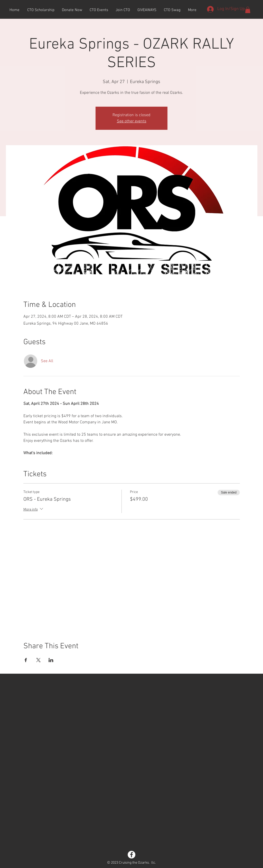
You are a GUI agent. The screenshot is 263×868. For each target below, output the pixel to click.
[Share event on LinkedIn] (51, 660)
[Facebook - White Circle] (131, 855)
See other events (132, 121)
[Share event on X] (38, 660)
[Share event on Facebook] (26, 660)
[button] (248, 10)
